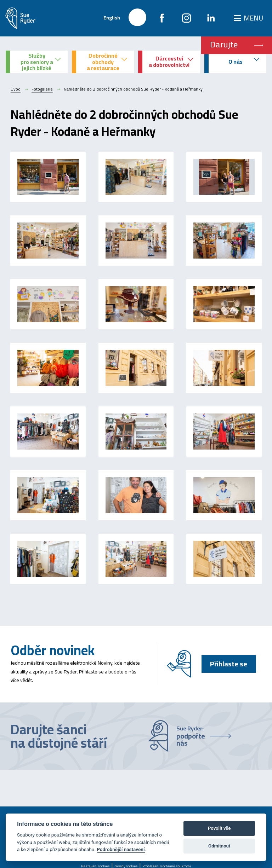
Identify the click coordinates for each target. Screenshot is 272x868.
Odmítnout (219, 846)
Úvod (16, 89)
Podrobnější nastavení (121, 849)
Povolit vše (219, 828)
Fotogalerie (42, 89)
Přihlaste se (229, 664)
